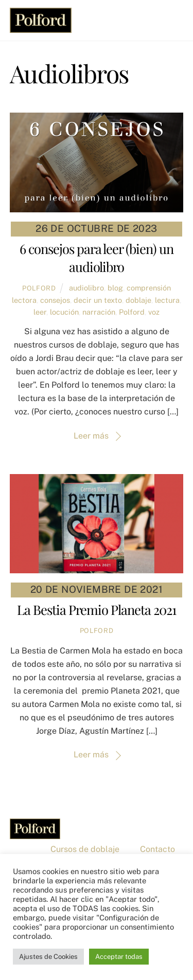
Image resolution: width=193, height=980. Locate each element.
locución (64, 312)
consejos (55, 300)
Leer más (91, 436)
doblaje (138, 300)
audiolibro (86, 288)
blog (115, 288)
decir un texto (98, 300)
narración (99, 312)
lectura (167, 300)
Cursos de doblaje (85, 849)
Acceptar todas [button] (119, 957)
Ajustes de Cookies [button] (48, 957)
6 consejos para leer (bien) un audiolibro (97, 258)
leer (40, 312)
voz (154, 312)
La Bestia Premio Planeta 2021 (96, 609)
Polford (39, 288)
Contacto (157, 849)
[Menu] (173, 14)
